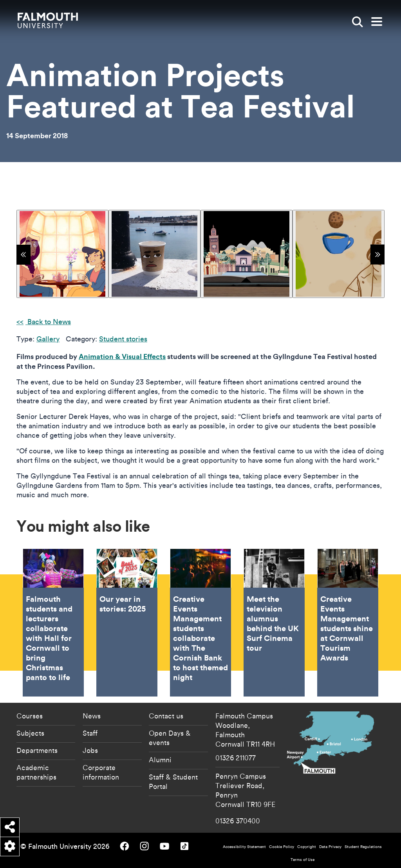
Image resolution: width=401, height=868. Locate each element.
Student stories (123, 339)
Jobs (90, 750)
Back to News (48, 322)
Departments (37, 750)
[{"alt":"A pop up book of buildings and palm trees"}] (247, 254)
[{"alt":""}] (62, 254)
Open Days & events (170, 738)
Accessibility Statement (244, 847)
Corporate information (101, 772)
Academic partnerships (36, 772)
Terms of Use (303, 860)
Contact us (166, 716)
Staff (90, 733)
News (92, 716)
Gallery (48, 339)
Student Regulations (363, 847)
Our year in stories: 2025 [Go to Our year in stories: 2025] (127, 623)
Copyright (307, 847)
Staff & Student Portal (173, 781)
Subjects (30, 733)
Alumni (160, 760)
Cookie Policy (282, 847)
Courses (30, 716)
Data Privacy (330, 847)
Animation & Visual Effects (122, 356)
